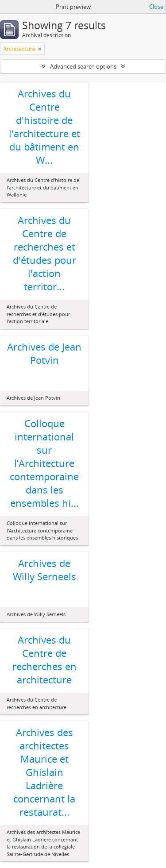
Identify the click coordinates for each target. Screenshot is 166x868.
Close (156, 7)
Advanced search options (83, 66)
